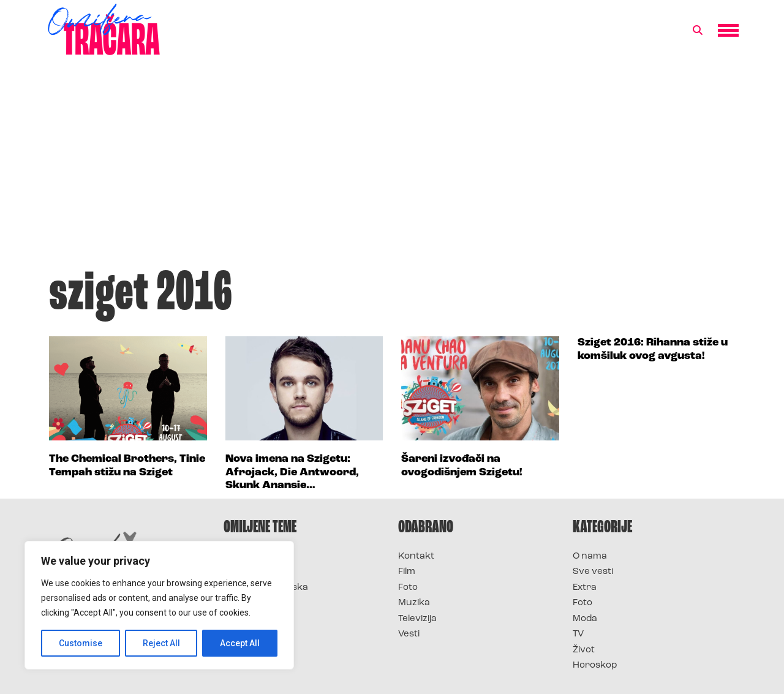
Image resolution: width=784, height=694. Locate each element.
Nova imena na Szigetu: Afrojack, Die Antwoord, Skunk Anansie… (292, 472)
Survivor (244, 556)
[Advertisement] (392, 168)
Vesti (409, 634)
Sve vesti (593, 572)
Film (407, 572)
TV (578, 634)
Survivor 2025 (256, 572)
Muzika (414, 603)
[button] (698, 31)
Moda (585, 619)
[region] (159, 605)
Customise (81, 643)
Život (584, 650)
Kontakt (416, 556)
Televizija (417, 619)
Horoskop (595, 666)
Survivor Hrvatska (266, 588)
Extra (585, 588)
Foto (408, 588)
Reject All (161, 643)
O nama (590, 556)
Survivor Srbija (258, 603)
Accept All (240, 643)
